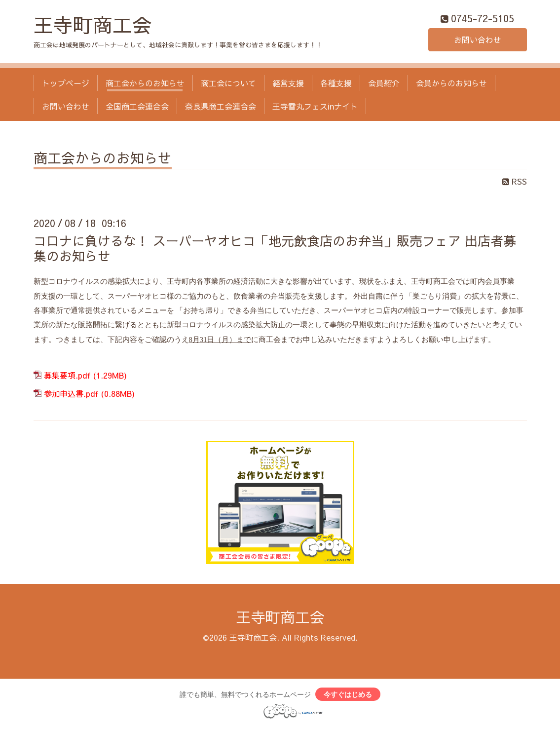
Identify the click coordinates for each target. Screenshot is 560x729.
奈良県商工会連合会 (221, 106)
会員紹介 (384, 83)
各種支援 (336, 83)
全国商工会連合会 (137, 106)
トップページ (66, 83)
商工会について (228, 83)
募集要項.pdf (67, 375)
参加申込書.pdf (71, 393)
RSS (515, 181)
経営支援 (288, 83)
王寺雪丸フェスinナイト (315, 106)
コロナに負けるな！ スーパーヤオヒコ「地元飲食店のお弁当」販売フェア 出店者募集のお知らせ (275, 248)
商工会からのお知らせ (145, 83)
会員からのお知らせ (451, 83)
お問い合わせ (478, 39)
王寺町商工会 (93, 24)
